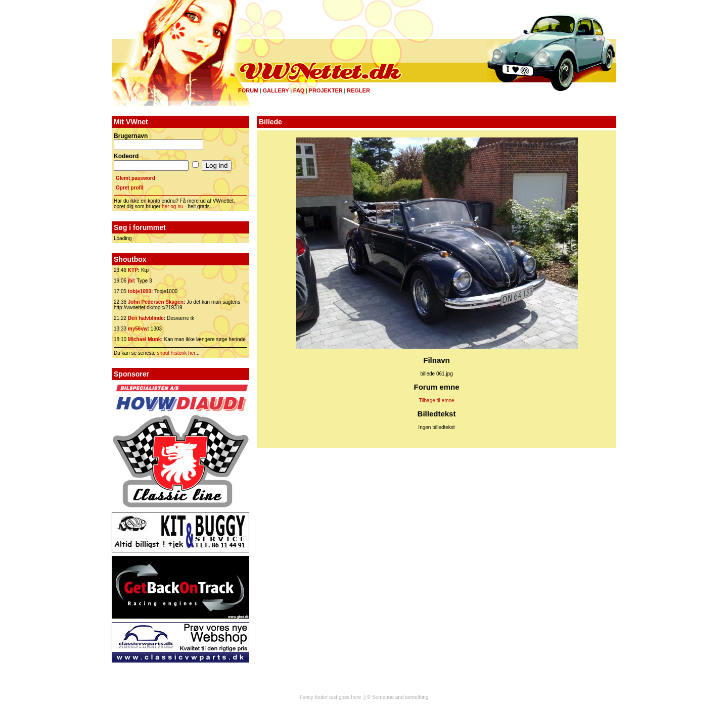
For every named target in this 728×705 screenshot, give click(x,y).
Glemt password (135, 178)
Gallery (276, 90)
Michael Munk (145, 339)
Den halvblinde (146, 318)
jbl (131, 281)
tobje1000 (140, 291)
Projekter (326, 90)
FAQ (299, 90)
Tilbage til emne (436, 401)
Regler (358, 90)
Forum (248, 90)
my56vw (138, 329)
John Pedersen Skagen (156, 302)
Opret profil (129, 188)
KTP (133, 270)
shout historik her (176, 353)
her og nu (172, 206)
